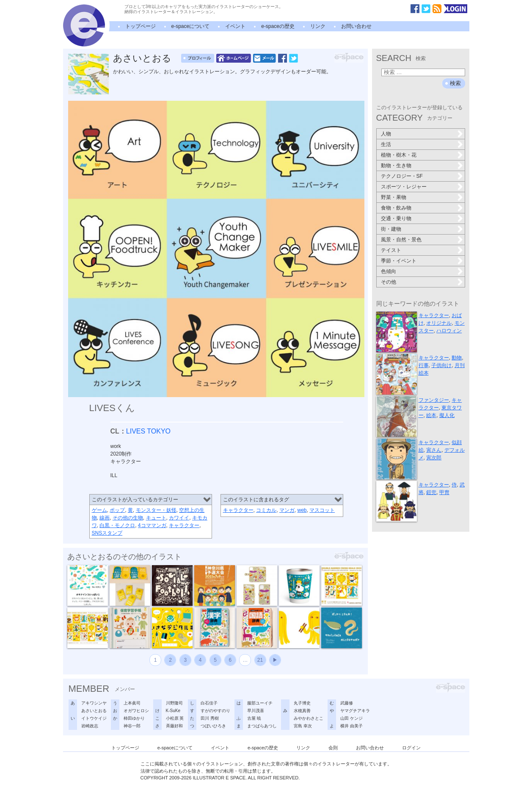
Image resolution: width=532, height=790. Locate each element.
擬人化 (447, 415)
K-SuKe (173, 711)
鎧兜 (431, 492)
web (302, 510)
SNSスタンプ (107, 533)
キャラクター (184, 525)
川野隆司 (174, 703)
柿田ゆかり (134, 718)
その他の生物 (128, 518)
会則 (333, 748)
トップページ (141, 26)
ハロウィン (449, 331)
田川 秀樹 (210, 718)
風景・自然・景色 (401, 240)
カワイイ (179, 518)
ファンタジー (434, 400)
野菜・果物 (394, 197)
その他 (389, 282)
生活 (386, 144)
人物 (386, 134)
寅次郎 (434, 458)
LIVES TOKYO (148, 431)
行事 (424, 365)
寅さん (434, 450)
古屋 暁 (254, 718)
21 (260, 660)
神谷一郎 (132, 726)
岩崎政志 (90, 726)
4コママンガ (152, 525)
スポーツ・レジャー (404, 187)
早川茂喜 (256, 711)
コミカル (266, 510)
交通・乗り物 (396, 218)
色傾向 (389, 271)
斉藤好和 (174, 726)
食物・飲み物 (396, 208)
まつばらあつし (262, 726)
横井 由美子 (351, 726)
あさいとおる (142, 58)
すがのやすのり (215, 711)
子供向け (441, 365)
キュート (156, 518)
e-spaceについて (191, 26)
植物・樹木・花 (399, 155)
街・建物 (391, 229)
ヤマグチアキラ (355, 711)
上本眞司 (132, 703)
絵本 (431, 415)
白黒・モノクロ (117, 525)
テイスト (391, 250)
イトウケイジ (94, 718)
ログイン (411, 748)
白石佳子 (209, 703)
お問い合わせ (356, 26)
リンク (318, 26)
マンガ (287, 510)
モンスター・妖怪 (156, 510)
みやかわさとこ (309, 718)
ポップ (117, 510)
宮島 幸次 (303, 726)
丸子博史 (302, 703)
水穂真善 (302, 711)
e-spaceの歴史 (278, 26)
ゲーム (99, 510)
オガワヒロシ (136, 711)
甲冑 (444, 492)
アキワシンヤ (94, 703)
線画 (105, 518)
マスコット (322, 510)
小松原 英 (175, 718)
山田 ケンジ (351, 718)
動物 (457, 358)
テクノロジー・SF (402, 176)
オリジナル (439, 323)
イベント (235, 26)
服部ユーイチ (260, 703)
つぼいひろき (213, 726)
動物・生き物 (396, 166)
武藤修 (347, 703)
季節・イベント (399, 261)
